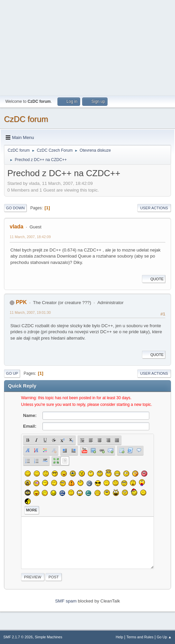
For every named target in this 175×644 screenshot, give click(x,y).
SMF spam (66, 601)
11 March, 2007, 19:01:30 (30, 312)
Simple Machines (48, 637)
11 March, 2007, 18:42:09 (30, 237)
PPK (21, 302)
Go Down (15, 208)
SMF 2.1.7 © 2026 (18, 637)
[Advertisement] (87, 47)
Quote (154, 279)
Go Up (12, 373)
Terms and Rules (140, 637)
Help (120, 637)
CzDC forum (26, 119)
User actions (154, 208)
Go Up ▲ (164, 637)
